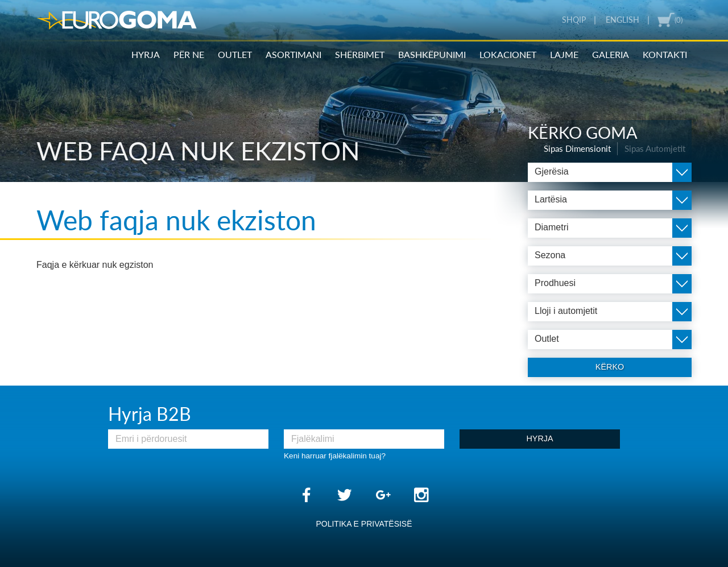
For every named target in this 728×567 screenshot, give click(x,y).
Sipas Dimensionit (577, 148)
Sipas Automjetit (655, 148)
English (622, 20)
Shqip (574, 20)
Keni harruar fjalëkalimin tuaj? (335, 456)
